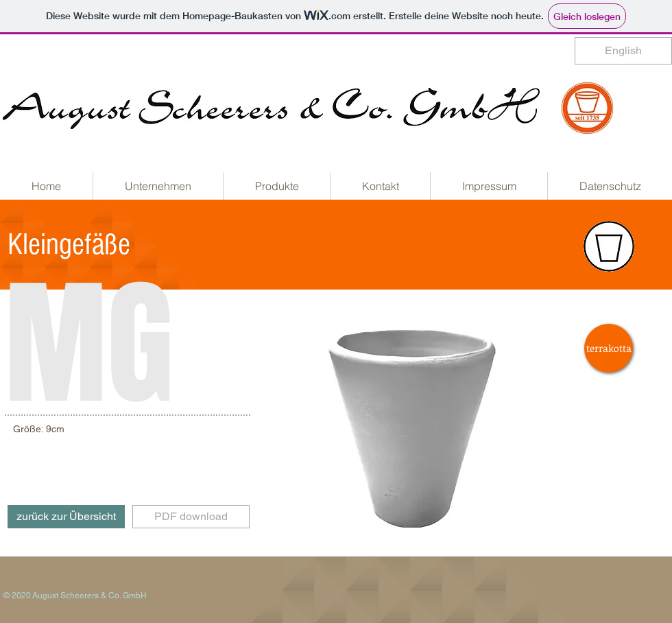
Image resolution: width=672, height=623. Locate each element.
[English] (623, 51)
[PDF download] (191, 517)
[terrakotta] (609, 348)
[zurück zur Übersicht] (66, 517)
